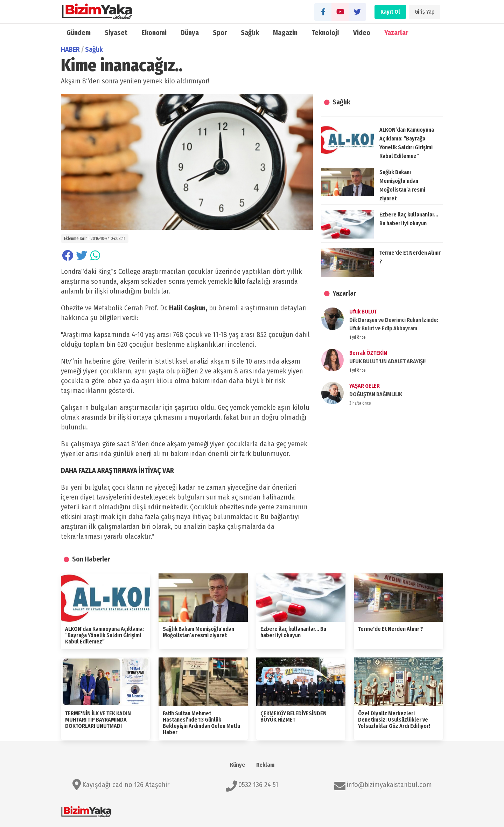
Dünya (190, 33)
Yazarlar (396, 33)
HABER (70, 49)
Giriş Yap (425, 12)
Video (362, 33)
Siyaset (116, 33)
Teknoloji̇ (325, 33)
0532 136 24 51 (258, 785)
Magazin (285, 33)
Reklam (265, 765)
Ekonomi (154, 33)
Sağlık (250, 33)
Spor (220, 33)
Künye (237, 765)
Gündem (79, 33)
